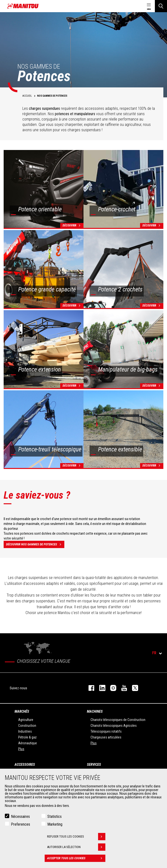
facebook (89, 688)
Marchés (22, 711)
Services (94, 765)
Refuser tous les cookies (76, 837)
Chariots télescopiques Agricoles (114, 726)
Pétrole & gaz (27, 737)
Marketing (55, 824)
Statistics (54, 817)
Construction (27, 726)
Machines (95, 711)
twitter (133, 688)
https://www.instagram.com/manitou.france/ (111, 688)
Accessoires (25, 765)
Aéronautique (28, 743)
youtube (122, 688)
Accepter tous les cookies (76, 858)
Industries (25, 731)
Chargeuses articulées (106, 737)
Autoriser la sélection (76, 847)
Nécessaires (20, 817)
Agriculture (26, 720)
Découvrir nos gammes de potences (35, 544)
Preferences (21, 824)
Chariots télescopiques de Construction (118, 720)
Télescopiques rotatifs (106, 731)
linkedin (100, 688)
